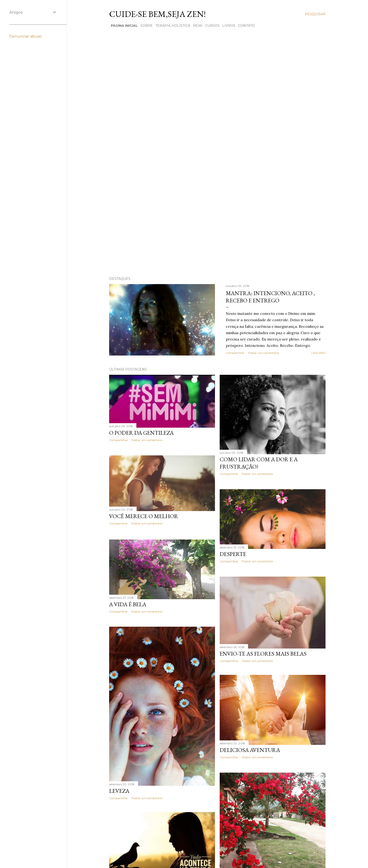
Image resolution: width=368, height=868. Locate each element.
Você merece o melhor (144, 516)
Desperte (233, 554)
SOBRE (145, 26)
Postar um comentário (264, 353)
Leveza (119, 790)
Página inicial (123, 26)
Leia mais (318, 353)
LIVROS (227, 26)
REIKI (196, 26)
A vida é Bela (128, 604)
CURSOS (211, 26)
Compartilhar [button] (235, 353)
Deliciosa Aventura (250, 752)
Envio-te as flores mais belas (263, 654)
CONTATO (245, 26)
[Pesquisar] (315, 14)
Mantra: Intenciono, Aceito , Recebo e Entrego (270, 297)
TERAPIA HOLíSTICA (171, 26)
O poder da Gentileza (141, 433)
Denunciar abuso (26, 36)
